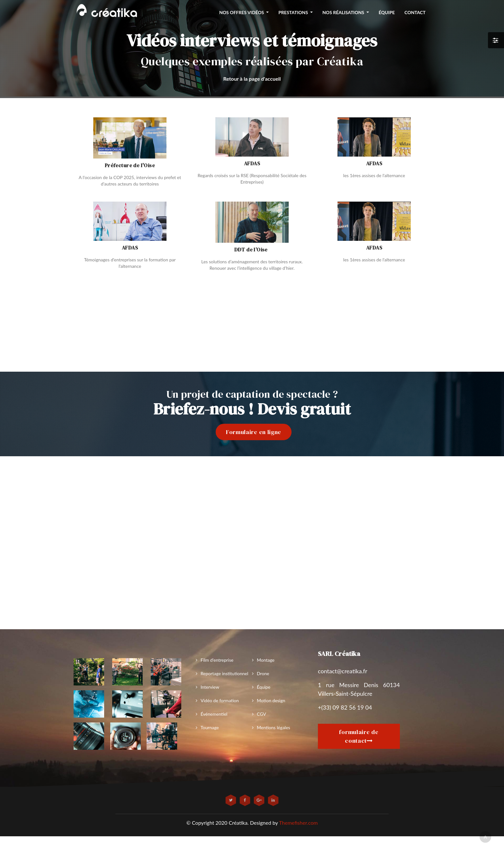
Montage (266, 660)
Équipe (264, 687)
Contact (415, 12)
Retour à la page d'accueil (252, 79)
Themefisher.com (298, 823)
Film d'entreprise (217, 660)
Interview (210, 687)
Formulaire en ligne (254, 432)
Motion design (271, 700)
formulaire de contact (359, 736)
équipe (387, 12)
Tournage (210, 727)
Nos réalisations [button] (344, 12)
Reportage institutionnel (224, 673)
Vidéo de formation (220, 700)
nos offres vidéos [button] (242, 12)
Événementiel (214, 714)
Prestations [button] (294, 12)
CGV (261, 714)
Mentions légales (274, 727)
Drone (263, 673)
